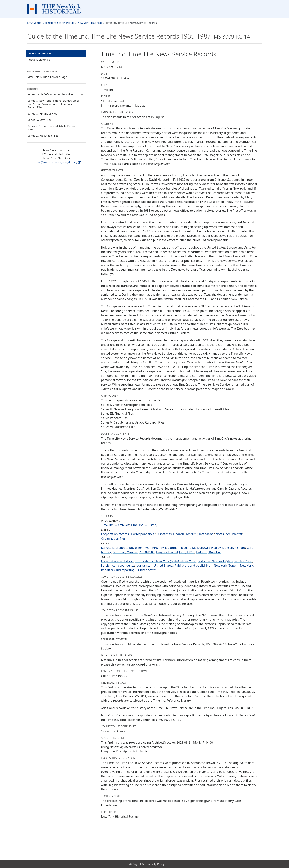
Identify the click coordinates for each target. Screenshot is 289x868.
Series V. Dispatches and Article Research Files (53, 128)
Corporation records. (115, 534)
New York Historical (90, 23)
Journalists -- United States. (154, 566)
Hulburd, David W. (209, 552)
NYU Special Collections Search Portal (50, 23)
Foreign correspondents (118, 566)
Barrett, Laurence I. (114, 548)
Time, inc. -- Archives (115, 525)
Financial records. (185, 534)
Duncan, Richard (234, 548)
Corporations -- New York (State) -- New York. (165, 561)
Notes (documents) (229, 534)
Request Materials (39, 60)
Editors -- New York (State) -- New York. (225, 561)
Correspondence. (143, 534)
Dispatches (164, 534)
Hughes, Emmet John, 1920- (175, 552)
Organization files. (114, 538)
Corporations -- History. (117, 561)
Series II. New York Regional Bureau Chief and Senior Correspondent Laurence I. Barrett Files (53, 104)
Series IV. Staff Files (40, 120)
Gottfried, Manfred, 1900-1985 (134, 552)
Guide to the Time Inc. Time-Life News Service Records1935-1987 (139, 36)
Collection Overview (40, 53)
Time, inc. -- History (144, 525)
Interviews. (206, 534)
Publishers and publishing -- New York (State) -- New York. (214, 566)
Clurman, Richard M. (182, 548)
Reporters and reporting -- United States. (129, 570)
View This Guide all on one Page (47, 77)
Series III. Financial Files (42, 114)
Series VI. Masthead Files (43, 136)
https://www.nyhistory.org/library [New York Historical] (57, 162)
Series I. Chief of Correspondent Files (51, 94)
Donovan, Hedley (209, 548)
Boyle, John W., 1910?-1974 (148, 548)
